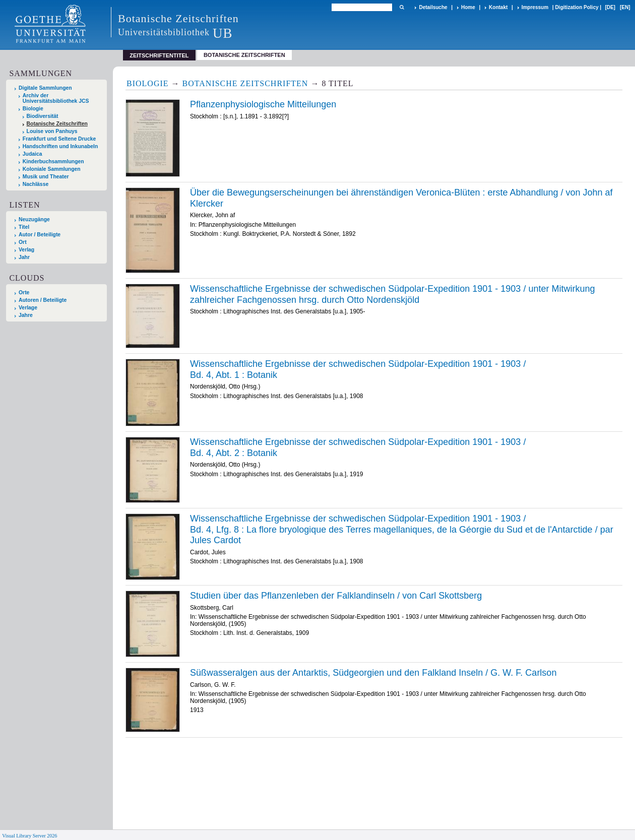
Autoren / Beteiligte (43, 300)
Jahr (24, 257)
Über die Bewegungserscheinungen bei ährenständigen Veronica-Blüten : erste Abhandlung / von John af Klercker (401, 198)
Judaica (33, 154)
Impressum (535, 7)
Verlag (26, 250)
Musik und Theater (46, 177)
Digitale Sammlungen (45, 88)
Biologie (33, 109)
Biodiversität (43, 116)
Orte (24, 293)
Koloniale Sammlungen (52, 169)
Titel (24, 227)
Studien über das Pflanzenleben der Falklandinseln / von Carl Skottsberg (336, 596)
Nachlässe (36, 184)
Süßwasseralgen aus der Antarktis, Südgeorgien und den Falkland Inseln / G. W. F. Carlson (373, 673)
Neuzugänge (34, 219)
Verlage (28, 308)
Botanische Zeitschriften (244, 55)
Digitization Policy (577, 7)
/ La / (402, 529)
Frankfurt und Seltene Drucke (59, 139)
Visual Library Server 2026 (29, 836)
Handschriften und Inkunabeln (60, 146)
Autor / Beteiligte (40, 235)
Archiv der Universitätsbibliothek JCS (56, 98)
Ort (23, 242)
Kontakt (498, 7)
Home (468, 7)
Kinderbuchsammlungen (53, 161)
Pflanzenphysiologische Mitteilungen (263, 104)
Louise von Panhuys (52, 131)
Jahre (26, 315)
